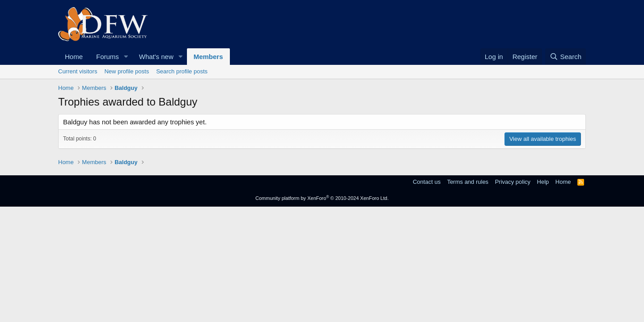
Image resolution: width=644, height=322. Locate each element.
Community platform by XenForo (322, 198)
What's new (156, 57)
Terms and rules (468, 182)
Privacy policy (513, 182)
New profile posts (127, 71)
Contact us (427, 182)
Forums (108, 57)
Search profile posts (182, 71)
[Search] (566, 57)
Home (74, 57)
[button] (126, 57)
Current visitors (78, 71)
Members (208, 57)
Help (543, 182)
